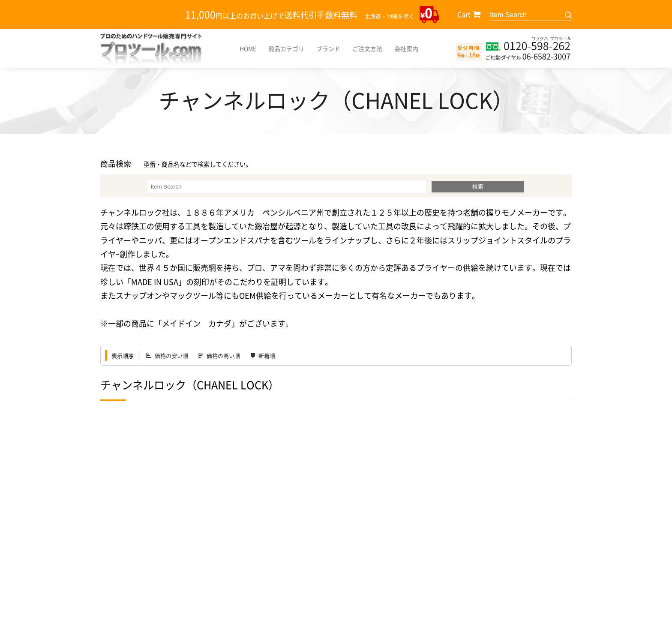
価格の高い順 (223, 355)
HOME (248, 48)
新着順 (267, 355)
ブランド (328, 48)
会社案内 (406, 48)
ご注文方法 (367, 48)
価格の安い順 (171, 355)
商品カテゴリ (286, 48)
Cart (464, 14)
